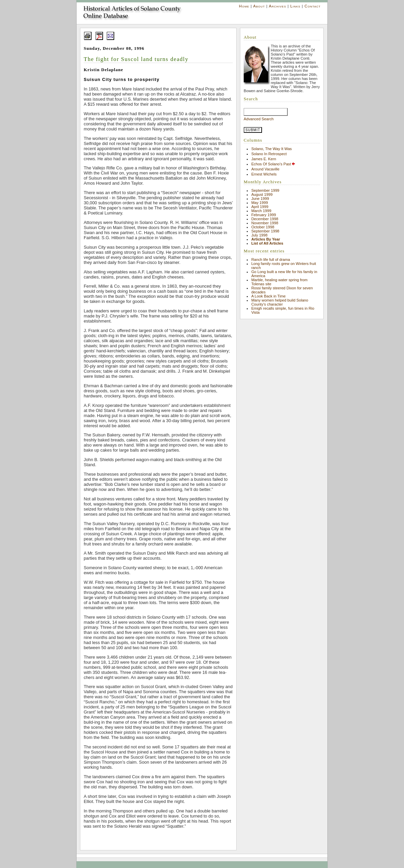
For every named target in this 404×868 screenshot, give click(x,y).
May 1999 (259, 203)
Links (295, 6)
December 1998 (265, 219)
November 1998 (265, 223)
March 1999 (261, 211)
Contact (313, 6)
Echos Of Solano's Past (273, 164)
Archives (277, 6)
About (259, 6)
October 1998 (263, 227)
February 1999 (264, 215)
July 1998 (259, 235)
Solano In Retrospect (269, 154)
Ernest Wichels (264, 174)
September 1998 (265, 231)
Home (244, 6)
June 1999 (260, 199)
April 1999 (260, 207)
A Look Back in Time (268, 296)
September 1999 (265, 190)
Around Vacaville (265, 169)
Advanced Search (259, 119)
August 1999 (262, 194)
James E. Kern (264, 159)
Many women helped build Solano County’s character (280, 302)
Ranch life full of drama (270, 260)
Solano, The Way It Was (271, 149)
